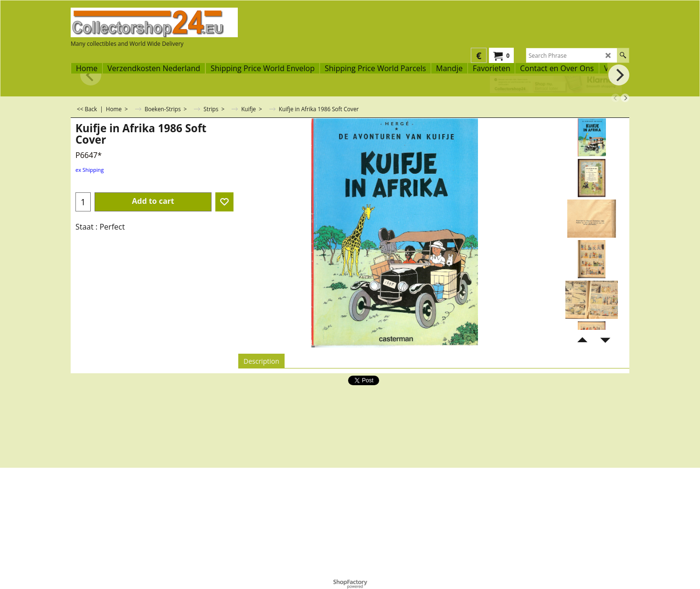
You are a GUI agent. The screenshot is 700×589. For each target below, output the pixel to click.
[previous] (615, 98)
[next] (625, 98)
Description (261, 361)
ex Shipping (90, 170)
